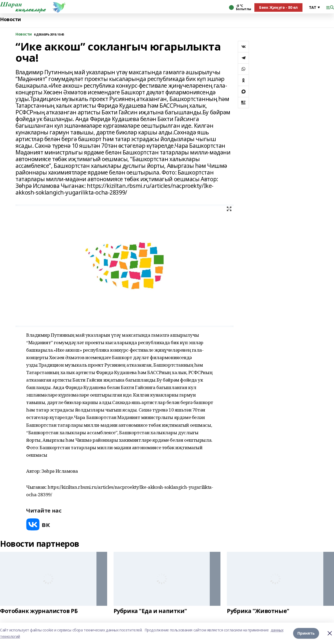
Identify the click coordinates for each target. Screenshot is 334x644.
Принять (306, 633)
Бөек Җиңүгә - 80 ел (278, 7)
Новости (10, 19)
